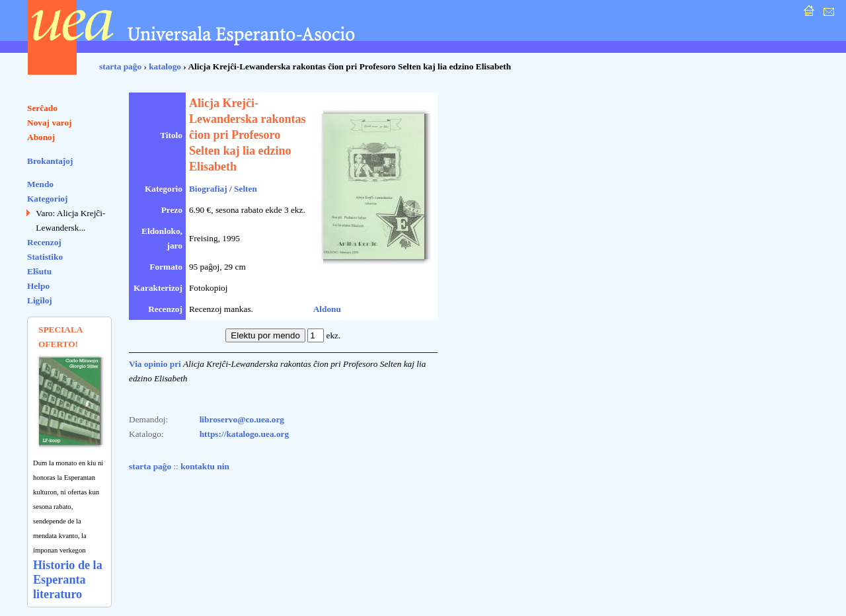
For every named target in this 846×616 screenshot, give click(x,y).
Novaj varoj (50, 123)
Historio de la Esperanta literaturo (68, 580)
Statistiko (45, 257)
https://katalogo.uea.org (245, 434)
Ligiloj (40, 300)
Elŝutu (39, 271)
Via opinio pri (155, 364)
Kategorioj (47, 199)
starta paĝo (120, 66)
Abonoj (41, 137)
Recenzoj (44, 242)
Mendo (40, 184)
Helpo (38, 286)
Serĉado (42, 108)
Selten (246, 189)
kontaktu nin (205, 466)
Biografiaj (208, 189)
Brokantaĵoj (50, 161)
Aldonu (327, 309)
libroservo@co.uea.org (242, 419)
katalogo (165, 66)
